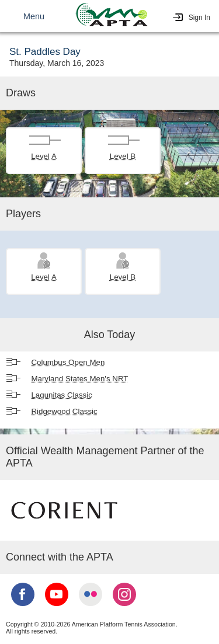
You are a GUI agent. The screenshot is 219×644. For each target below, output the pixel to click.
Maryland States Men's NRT (79, 379)
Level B (123, 156)
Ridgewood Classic (64, 411)
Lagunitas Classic (61, 395)
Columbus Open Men (68, 362)
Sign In (199, 18)
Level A (44, 156)
